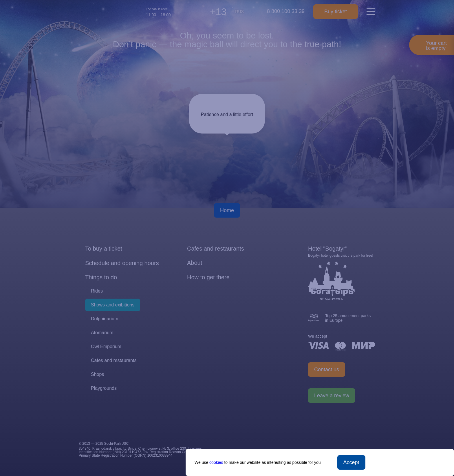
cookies (216, 462)
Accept (351, 462)
